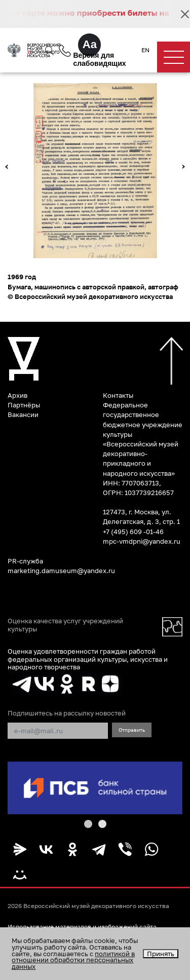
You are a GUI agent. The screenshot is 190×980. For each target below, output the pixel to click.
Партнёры (24, 405)
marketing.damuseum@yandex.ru (61, 571)
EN (145, 50)
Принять (161, 954)
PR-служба (25, 561)
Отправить (132, 730)
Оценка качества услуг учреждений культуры (65, 625)
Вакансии (23, 414)
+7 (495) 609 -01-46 (133, 532)
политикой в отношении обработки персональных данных (73, 960)
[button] (88, 824)
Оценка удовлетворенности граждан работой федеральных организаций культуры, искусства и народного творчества (88, 659)
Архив (17, 395)
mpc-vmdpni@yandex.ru (142, 541)
